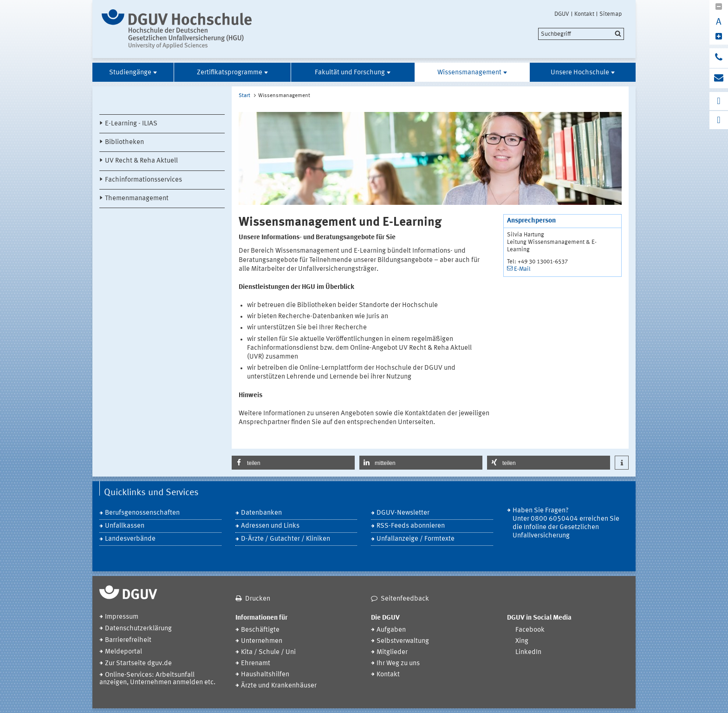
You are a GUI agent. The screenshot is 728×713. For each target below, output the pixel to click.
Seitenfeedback (405, 599)
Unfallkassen (125, 526)
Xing (522, 641)
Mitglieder (392, 652)
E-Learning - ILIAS (131, 124)
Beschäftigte (260, 630)
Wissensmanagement (469, 73)
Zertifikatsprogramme (230, 73)
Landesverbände (130, 539)
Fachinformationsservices (143, 180)
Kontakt (584, 14)
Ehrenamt (256, 664)
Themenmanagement (137, 199)
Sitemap (611, 14)
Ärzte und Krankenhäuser (279, 686)
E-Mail (522, 269)
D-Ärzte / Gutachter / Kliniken (286, 539)
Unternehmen (262, 641)
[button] (293, 463)
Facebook (530, 630)
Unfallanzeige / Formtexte (416, 539)
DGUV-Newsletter (403, 513)
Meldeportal (123, 652)
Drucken (258, 599)
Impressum (122, 617)
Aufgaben (391, 630)
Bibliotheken (124, 142)
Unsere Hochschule (580, 73)
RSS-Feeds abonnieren (411, 526)
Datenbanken (261, 513)
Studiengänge (130, 73)
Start (244, 96)
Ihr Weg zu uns (398, 664)
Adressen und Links (270, 526)
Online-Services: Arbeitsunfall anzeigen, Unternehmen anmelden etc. (157, 679)
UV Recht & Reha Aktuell (141, 161)
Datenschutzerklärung (138, 629)
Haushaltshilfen (265, 675)
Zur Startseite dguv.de (138, 664)
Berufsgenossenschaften (142, 513)
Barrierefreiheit (128, 640)
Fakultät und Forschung (350, 73)
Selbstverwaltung (403, 641)
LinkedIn (528, 652)
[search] (581, 34)
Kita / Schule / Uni (268, 652)
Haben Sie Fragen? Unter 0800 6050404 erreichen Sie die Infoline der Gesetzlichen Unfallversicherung (566, 523)
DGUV (562, 14)
